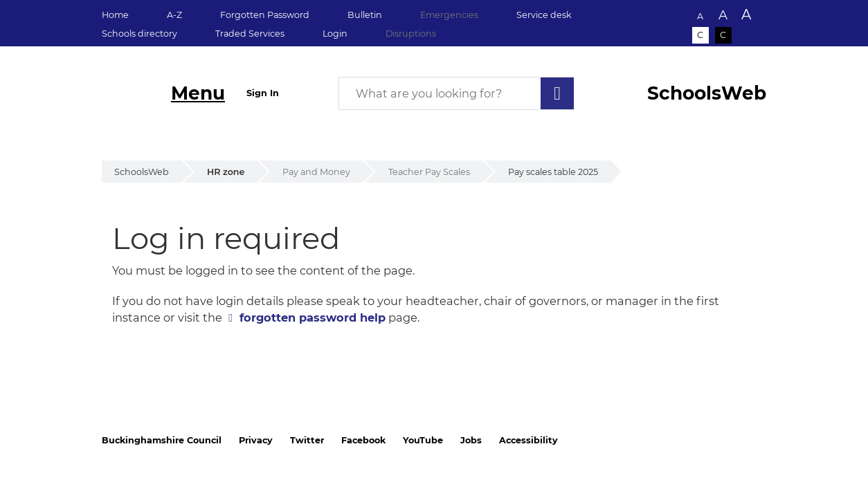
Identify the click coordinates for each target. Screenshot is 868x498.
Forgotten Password (265, 15)
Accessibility (528, 440)
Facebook (363, 440)
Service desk (544, 15)
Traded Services (250, 34)
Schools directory (139, 34)
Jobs (471, 440)
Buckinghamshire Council (162, 440)
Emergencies (449, 15)
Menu (198, 93)
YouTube (423, 440)
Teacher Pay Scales (429, 172)
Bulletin (365, 15)
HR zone (226, 172)
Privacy (256, 440)
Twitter (307, 440)
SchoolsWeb (142, 172)
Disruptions (411, 34)
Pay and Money (316, 172)
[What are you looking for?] (456, 93)
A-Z (174, 15)
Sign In (263, 93)
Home (115, 15)
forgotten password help (313, 317)
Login (335, 34)
